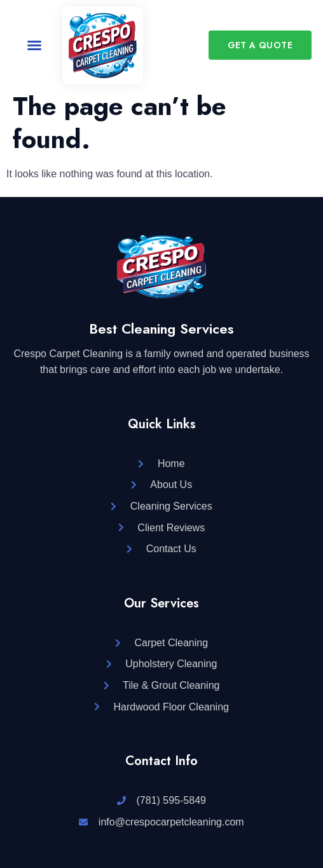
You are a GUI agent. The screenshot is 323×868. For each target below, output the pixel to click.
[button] (34, 45)
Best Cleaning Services (161, 329)
